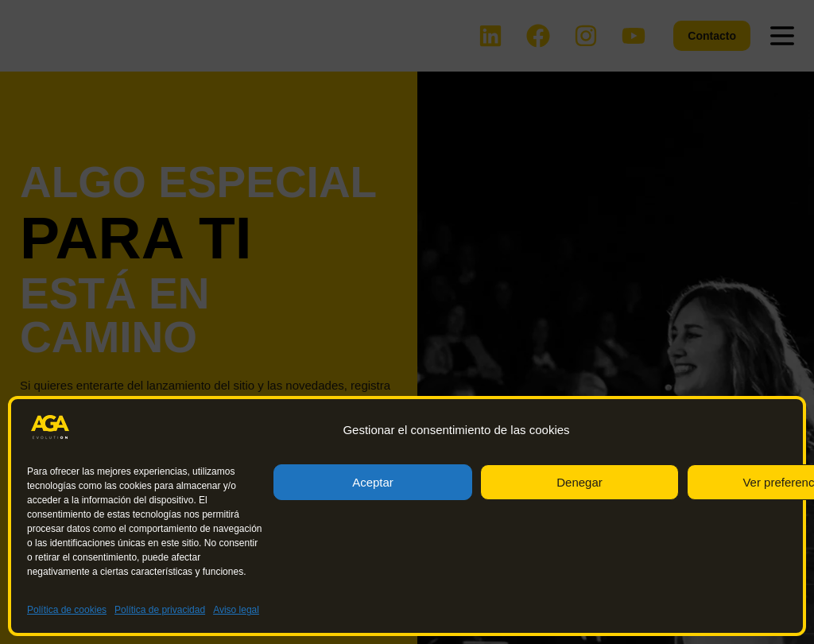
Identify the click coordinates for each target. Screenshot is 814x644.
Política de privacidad (160, 610)
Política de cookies (67, 610)
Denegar (579, 482)
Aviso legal (236, 610)
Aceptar (373, 482)
